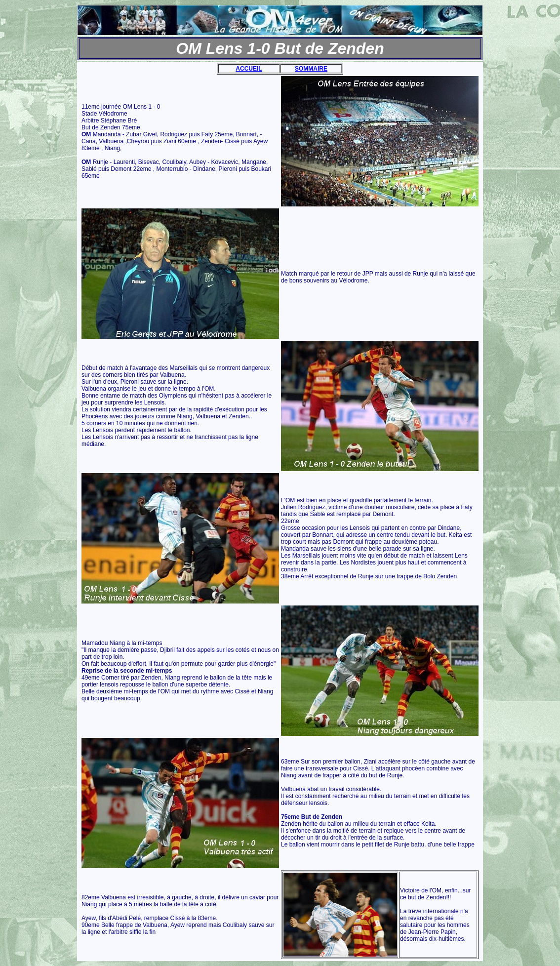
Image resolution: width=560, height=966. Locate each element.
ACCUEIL (249, 69)
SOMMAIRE (311, 69)
